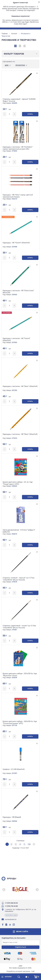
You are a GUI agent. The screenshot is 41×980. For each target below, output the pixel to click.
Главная (5, 34)
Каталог (14, 34)
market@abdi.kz (11, 919)
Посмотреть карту (11, 915)
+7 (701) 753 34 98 (11, 906)
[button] (4, 890)
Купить (30, 114)
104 (29, 844)
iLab (33, 971)
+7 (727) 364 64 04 (11, 903)
